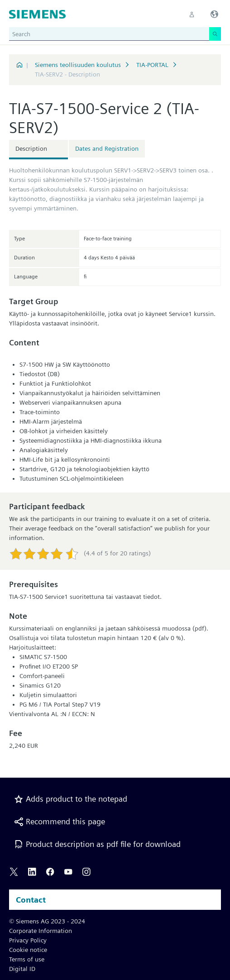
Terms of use (27, 959)
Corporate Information (41, 931)
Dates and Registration (107, 148)
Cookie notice (28, 950)
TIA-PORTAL (152, 65)
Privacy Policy (28, 940)
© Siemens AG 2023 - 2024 (47, 921)
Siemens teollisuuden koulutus (78, 65)
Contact (31, 900)
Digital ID (22, 969)
